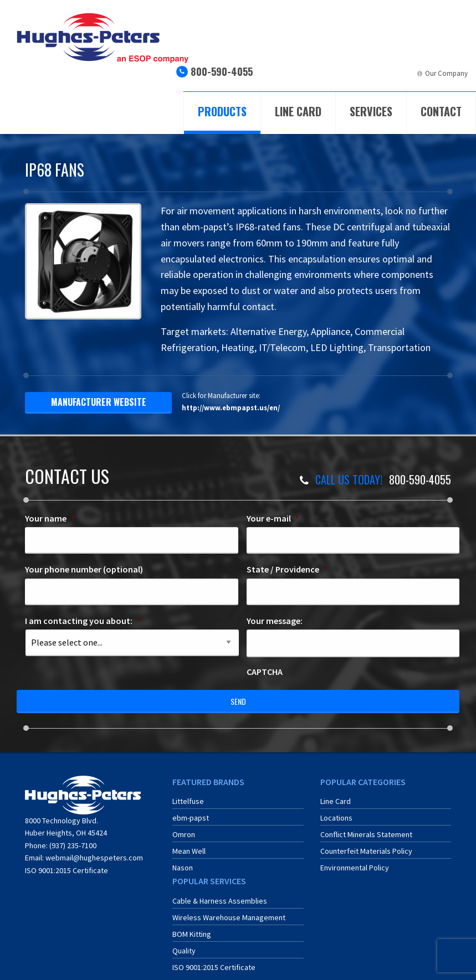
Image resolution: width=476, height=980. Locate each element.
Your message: (275, 621)
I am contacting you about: (83, 621)
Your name (50, 518)
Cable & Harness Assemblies (220, 901)
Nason (183, 868)
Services (371, 111)
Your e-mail (273, 518)
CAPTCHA (265, 672)
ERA (365, 73)
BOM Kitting (192, 934)
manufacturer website (99, 402)
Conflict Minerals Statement (366, 834)
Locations (336, 818)
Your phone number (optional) (84, 569)
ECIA (332, 73)
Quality (184, 951)
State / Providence (287, 569)
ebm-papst (191, 818)
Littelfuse (188, 801)
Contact (441, 111)
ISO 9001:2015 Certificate (66, 870)
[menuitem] (322, 78)
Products (222, 111)
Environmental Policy (355, 868)
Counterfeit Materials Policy (366, 851)
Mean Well (189, 851)
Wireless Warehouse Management (229, 917)
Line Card (298, 111)
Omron (184, 834)
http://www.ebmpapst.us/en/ (231, 408)
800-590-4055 (222, 71)
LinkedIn (400, 73)
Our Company (446, 73)
